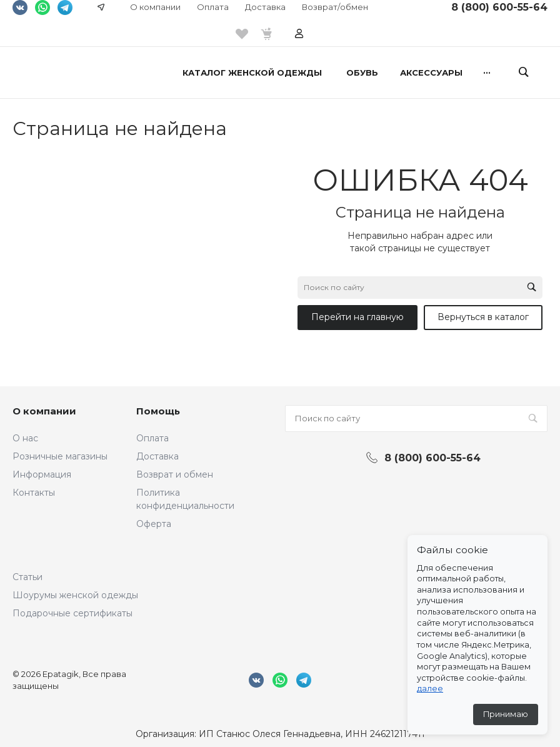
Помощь (158, 411)
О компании (155, 7)
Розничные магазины (60, 456)
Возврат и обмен (175, 474)
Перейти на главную (357, 317)
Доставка (265, 7)
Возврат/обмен (335, 7)
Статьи (27, 577)
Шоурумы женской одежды (75, 595)
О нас (25, 438)
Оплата (213, 7)
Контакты (34, 493)
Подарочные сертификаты (72, 613)
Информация (42, 474)
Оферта (154, 524)
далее (430, 689)
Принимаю (506, 714)
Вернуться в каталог (483, 317)
